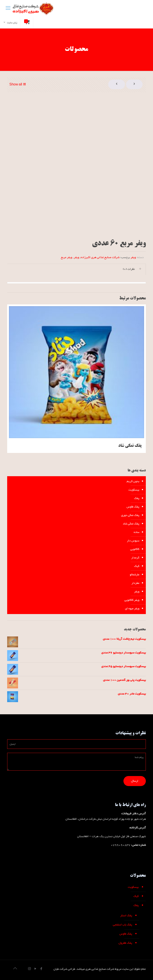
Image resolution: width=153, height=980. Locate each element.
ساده (136, 532)
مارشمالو (135, 575)
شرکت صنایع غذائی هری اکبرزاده (100, 257)
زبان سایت (10, 23)
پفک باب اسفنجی (122, 925)
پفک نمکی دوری (130, 515)
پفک (137, 498)
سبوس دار (133, 541)
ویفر (133, 257)
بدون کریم (133, 481)
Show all (18, 85)
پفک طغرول (125, 943)
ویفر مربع (67, 257)
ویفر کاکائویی (132, 600)
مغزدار (135, 583)
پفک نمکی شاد (130, 446)
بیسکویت (134, 490)
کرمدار (135, 558)
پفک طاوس (133, 507)
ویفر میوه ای (132, 609)
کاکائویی (135, 549)
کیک (137, 566)
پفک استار (126, 916)
